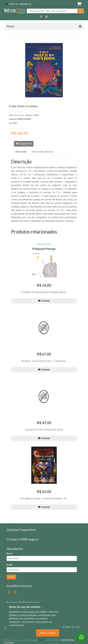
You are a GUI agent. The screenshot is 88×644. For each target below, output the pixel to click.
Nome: (10, 553)
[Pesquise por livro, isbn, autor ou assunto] (52, 11)
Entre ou (13, 4)
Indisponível (24, 144)
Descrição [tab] (21, 152)
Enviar (11, 577)
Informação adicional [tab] (43, 152)
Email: (10, 565)
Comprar (44, 301)
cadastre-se (25, 4)
